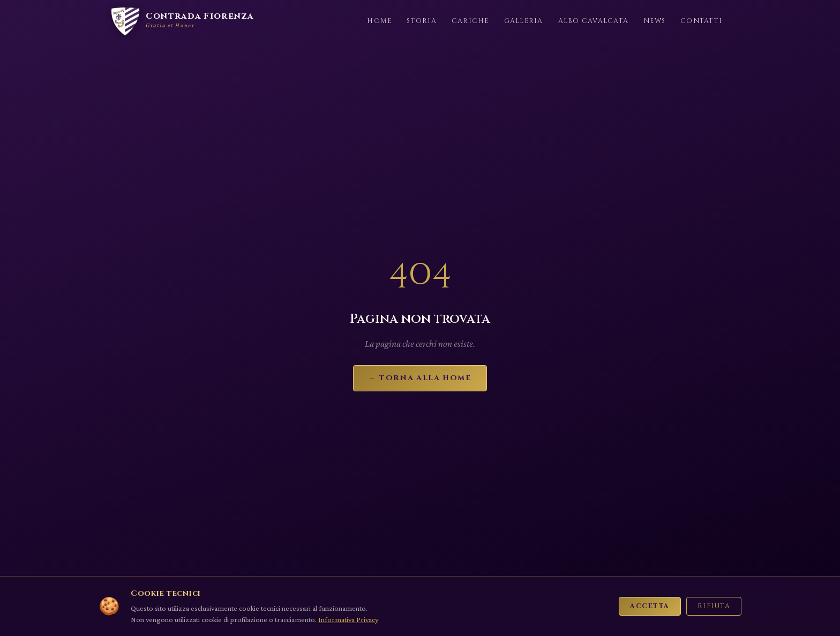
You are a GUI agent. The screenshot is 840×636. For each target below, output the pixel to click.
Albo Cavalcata (593, 21)
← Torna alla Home (420, 378)
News (654, 21)
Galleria (524, 21)
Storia (422, 21)
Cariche (470, 21)
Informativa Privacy (348, 619)
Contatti (701, 21)
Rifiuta (714, 606)
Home (379, 21)
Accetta (650, 606)
